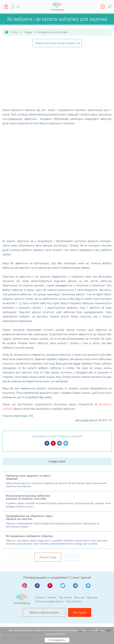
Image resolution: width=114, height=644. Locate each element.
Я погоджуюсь (57, 640)
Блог (16, 32)
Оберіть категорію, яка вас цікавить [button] (56, 43)
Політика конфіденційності (50, 601)
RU (18, 7)
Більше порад (48, 557)
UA (13, 7)
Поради (28, 32)
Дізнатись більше (55, 633)
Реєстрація (80, 612)
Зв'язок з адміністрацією (44, 612)
